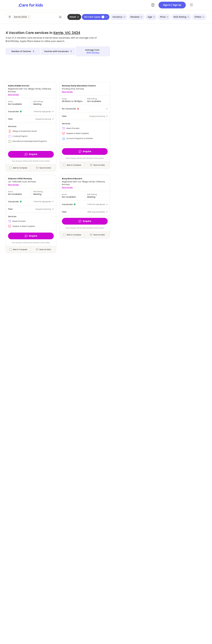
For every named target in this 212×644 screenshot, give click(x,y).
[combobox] (35, 17)
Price (164, 17)
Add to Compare (20, 168)
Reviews (136, 17)
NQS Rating (181, 17)
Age (151, 17)
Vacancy (119, 17)
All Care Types (96, 17)
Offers (199, 17)
